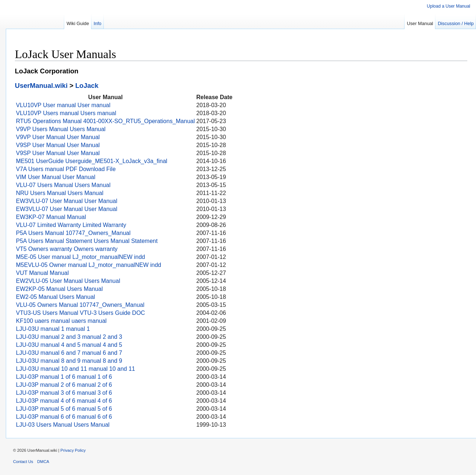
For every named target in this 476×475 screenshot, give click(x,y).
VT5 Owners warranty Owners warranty (67, 249)
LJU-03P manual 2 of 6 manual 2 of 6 (64, 385)
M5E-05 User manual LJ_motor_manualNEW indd (81, 257)
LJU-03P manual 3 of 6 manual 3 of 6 (64, 393)
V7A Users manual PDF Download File (66, 169)
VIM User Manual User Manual (56, 177)
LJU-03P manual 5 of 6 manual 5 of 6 (64, 409)
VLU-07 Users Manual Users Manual (63, 185)
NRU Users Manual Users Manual (60, 193)
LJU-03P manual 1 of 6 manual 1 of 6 (64, 377)
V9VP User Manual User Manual (58, 137)
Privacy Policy (73, 450)
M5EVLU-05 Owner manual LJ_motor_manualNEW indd (89, 265)
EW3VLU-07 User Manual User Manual (67, 201)
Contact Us (23, 462)
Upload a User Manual (449, 6)
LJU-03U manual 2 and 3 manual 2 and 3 (69, 337)
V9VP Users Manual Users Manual (61, 129)
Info (97, 23)
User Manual (420, 23)
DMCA (43, 462)
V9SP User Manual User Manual (58, 145)
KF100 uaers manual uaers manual (61, 321)
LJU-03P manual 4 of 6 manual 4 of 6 (64, 401)
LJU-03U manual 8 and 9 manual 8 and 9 (69, 361)
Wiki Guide (78, 23)
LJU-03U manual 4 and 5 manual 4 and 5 (69, 345)
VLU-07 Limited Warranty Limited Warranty (71, 225)
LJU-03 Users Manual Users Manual (63, 425)
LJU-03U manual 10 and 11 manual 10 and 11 (75, 369)
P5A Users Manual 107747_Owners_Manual (73, 233)
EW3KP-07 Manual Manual (51, 217)
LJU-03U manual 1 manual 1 (53, 329)
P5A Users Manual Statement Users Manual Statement (87, 241)
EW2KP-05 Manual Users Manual (59, 289)
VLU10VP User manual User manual (63, 105)
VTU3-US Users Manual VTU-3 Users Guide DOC (81, 313)
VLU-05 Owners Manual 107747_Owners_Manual (80, 305)
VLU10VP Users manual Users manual (66, 113)
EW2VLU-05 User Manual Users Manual (68, 281)
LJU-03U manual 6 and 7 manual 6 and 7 (69, 353)
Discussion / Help (456, 23)
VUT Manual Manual (42, 273)
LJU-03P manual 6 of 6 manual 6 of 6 (64, 417)
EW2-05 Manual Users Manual (56, 297)
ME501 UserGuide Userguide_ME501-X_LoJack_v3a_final (92, 161)
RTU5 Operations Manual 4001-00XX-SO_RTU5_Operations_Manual (105, 121)
